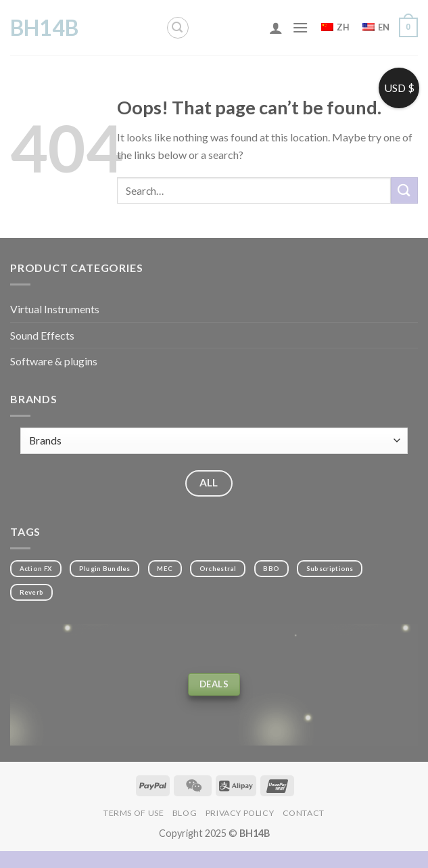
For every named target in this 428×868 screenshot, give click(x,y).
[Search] (178, 28)
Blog (185, 813)
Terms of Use (134, 813)
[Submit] (404, 190)
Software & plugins (54, 361)
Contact (304, 813)
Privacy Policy (240, 813)
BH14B (44, 28)
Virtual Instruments (55, 309)
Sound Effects (42, 335)
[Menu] (300, 27)
